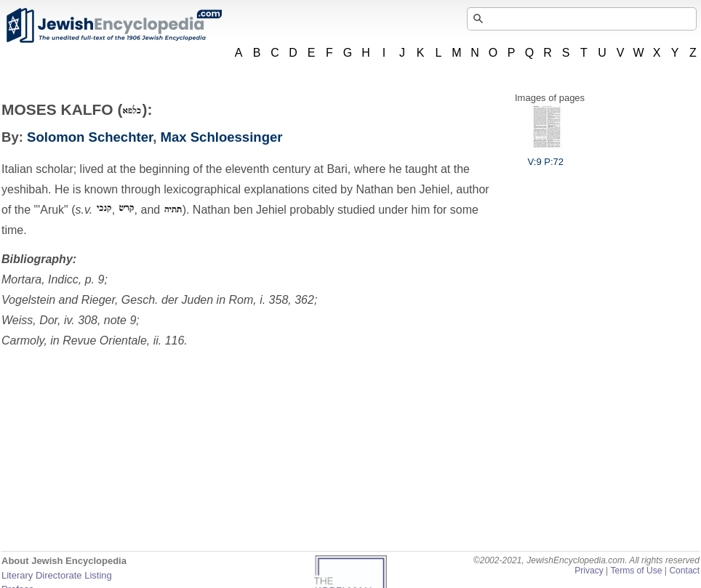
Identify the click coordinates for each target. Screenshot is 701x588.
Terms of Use (636, 571)
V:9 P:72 (546, 156)
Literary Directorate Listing (57, 575)
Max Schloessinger (222, 137)
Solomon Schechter (90, 137)
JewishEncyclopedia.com (113, 25)
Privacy (589, 571)
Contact (684, 571)
